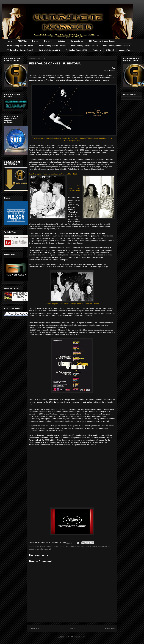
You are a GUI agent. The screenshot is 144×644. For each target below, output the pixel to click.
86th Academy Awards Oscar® (52, 46)
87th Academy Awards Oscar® (20, 46)
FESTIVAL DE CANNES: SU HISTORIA (55, 63)
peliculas (40, 549)
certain (56, 546)
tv (51, 549)
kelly (98, 546)
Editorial (110, 50)
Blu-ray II (48, 41)
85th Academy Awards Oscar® (84, 46)
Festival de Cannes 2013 (50, 50)
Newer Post (34, 628)
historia (93, 546)
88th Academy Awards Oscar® (102, 41)
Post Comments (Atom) (77, 637)
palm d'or (32, 549)
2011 (37, 546)
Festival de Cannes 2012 (77, 50)
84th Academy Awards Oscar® (116, 46)
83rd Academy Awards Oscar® (20, 50)
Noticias (61, 41)
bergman (43, 546)
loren (102, 546)
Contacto (97, 50)
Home (9, 41)
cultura (72, 546)
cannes (50, 546)
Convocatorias (77, 41)
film (83, 546)
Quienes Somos (126, 50)
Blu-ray (35, 41)
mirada (108, 546)
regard (47, 549)
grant (87, 546)
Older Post (110, 628)
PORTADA (22, 41)
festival (78, 546)
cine (67, 546)
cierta (62, 546)
